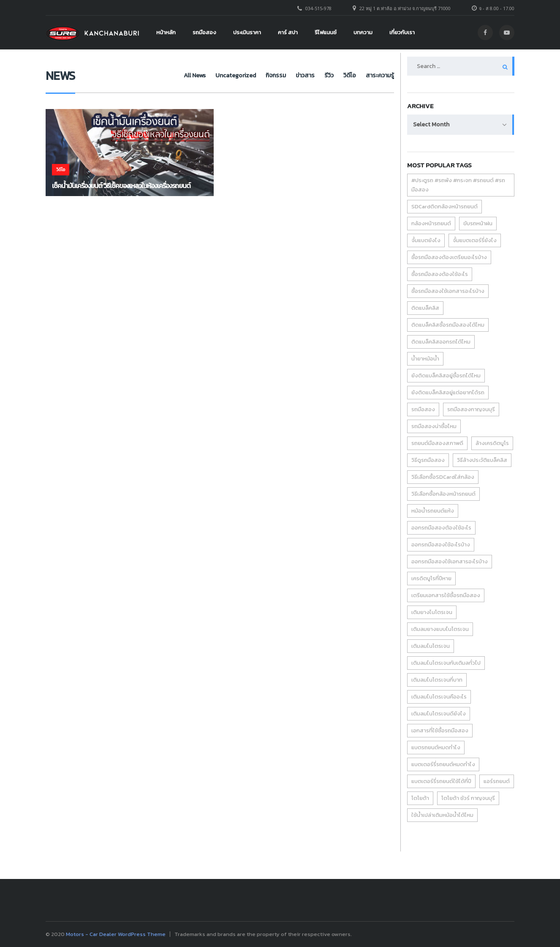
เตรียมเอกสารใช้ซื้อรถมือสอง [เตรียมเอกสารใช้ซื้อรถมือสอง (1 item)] (446, 595)
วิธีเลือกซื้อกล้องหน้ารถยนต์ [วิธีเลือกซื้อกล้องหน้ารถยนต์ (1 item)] (443, 494)
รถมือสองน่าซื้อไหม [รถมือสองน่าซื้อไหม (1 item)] (434, 426)
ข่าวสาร (289, 75)
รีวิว (318, 75)
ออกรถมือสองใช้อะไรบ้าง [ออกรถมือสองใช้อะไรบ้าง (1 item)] (441, 544)
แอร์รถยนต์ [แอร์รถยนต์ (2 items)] (497, 781)
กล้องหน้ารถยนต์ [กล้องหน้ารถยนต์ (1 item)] (431, 223)
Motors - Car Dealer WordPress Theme (116, 934)
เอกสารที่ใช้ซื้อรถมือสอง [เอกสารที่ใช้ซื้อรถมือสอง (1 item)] (440, 730)
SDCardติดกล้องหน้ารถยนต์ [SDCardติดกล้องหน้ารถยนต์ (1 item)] (444, 206)
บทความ (363, 32)
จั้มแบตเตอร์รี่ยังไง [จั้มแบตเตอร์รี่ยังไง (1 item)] (475, 240)
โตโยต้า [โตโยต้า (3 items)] (420, 798)
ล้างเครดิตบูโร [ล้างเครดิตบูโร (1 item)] (492, 443)
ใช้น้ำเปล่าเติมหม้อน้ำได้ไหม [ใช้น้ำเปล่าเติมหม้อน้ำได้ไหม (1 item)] (442, 815)
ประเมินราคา (247, 32)
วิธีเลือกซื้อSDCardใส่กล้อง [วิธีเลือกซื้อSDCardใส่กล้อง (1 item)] (443, 477)
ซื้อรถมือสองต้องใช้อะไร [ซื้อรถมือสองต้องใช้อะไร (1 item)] (440, 274)
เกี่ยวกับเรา (402, 32)
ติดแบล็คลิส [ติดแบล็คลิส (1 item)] (425, 308)
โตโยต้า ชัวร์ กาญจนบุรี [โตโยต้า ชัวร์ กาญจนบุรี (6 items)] (468, 798)
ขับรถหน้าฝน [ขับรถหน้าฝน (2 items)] (478, 223)
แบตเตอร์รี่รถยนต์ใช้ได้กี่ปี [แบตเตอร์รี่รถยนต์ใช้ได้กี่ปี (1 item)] (441, 781)
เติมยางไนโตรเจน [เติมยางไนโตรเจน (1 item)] (432, 612)
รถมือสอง (204, 32)
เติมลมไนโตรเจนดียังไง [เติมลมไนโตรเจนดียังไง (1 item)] (439, 714)
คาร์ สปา (288, 32)
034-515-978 (318, 8)
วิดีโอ (344, 75)
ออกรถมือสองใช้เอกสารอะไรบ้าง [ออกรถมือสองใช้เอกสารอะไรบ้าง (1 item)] (450, 561)
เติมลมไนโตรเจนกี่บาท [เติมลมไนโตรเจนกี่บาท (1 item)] (437, 680)
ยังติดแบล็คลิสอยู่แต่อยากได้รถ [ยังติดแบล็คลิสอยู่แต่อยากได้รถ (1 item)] (448, 392)
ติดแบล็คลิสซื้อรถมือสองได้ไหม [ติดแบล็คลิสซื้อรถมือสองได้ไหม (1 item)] (448, 325)
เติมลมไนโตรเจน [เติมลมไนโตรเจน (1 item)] (431, 646)
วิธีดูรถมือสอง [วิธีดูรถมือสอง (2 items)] (428, 460)
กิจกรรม (254, 75)
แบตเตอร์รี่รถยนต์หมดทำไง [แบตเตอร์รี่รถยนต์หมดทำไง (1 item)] (443, 764)
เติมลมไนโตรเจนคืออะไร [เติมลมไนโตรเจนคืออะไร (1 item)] (439, 697)
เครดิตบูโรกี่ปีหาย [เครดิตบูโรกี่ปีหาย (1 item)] (431, 578)
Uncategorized (208, 75)
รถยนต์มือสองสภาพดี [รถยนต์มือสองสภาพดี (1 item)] (437, 443)
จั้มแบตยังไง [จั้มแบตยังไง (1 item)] (426, 240)
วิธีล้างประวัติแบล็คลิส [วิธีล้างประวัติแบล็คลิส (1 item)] (482, 460)
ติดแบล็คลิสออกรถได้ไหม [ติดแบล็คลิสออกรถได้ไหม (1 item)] (441, 342)
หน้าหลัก (166, 32)
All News (162, 75)
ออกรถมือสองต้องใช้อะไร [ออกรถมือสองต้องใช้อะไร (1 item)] (441, 528)
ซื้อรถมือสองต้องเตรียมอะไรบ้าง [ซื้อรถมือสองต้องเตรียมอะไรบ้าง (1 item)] (449, 257)
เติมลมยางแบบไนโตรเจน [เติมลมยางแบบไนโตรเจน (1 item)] (440, 629)
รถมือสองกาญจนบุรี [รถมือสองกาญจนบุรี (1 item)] (471, 409)
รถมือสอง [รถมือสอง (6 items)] (423, 409)
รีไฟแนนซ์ (326, 32)
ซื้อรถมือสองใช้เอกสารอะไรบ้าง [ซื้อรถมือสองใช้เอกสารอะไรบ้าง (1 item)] (448, 291)
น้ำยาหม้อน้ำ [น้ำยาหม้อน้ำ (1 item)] (425, 359)
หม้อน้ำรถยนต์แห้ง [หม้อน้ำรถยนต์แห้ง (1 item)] (433, 511)
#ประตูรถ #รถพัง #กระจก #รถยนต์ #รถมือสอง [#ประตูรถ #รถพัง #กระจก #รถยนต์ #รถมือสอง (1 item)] (458, 185)
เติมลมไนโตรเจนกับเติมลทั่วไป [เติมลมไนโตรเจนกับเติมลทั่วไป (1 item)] (446, 663)
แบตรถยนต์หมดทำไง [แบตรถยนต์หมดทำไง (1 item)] (436, 747)
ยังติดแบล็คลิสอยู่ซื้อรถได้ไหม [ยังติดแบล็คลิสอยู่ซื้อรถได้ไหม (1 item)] (446, 375)
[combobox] (461, 125)
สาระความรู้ (380, 75)
